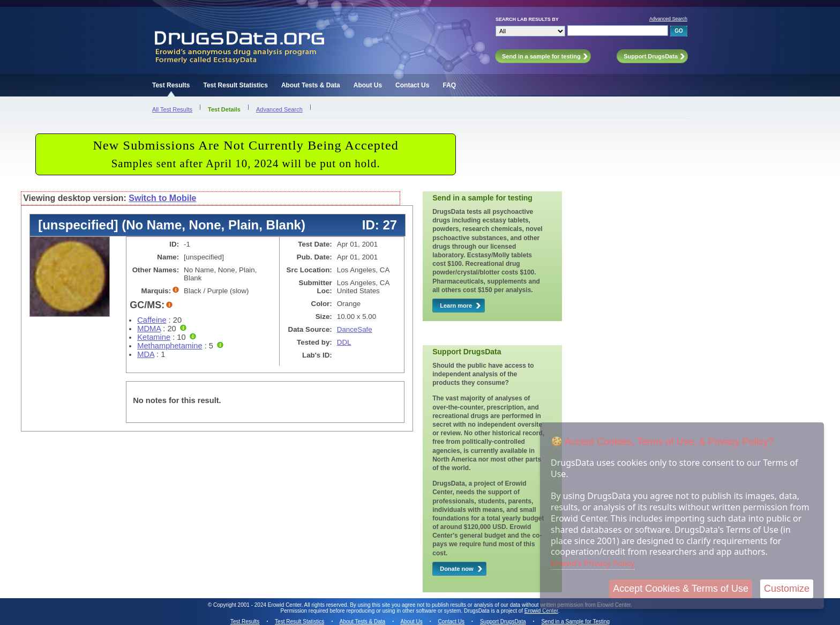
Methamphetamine (170, 346)
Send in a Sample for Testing (575, 622)
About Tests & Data (311, 85)
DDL (344, 342)
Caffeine (152, 320)
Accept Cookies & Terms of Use (681, 589)
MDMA (149, 329)
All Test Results (172, 109)
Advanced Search (668, 19)
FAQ (449, 85)
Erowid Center (541, 611)
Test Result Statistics (235, 85)
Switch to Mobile (162, 198)
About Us (368, 85)
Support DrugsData (503, 622)
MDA (146, 354)
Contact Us (412, 85)
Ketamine (154, 337)
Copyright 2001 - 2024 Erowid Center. (258, 605)
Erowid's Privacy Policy (593, 563)
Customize (787, 589)
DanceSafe (355, 329)
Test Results (171, 85)
